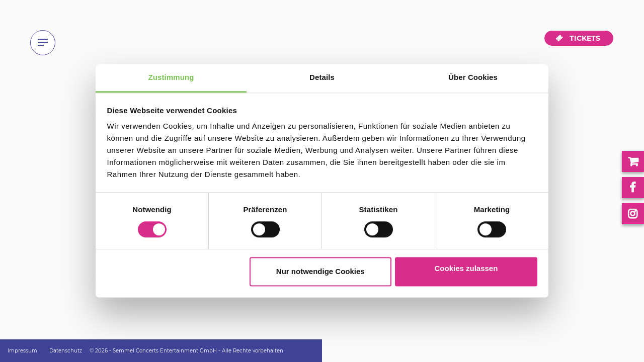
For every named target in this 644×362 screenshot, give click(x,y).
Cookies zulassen (466, 268)
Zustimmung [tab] (171, 77)
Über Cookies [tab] (473, 77)
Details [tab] (322, 77)
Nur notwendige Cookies (320, 271)
